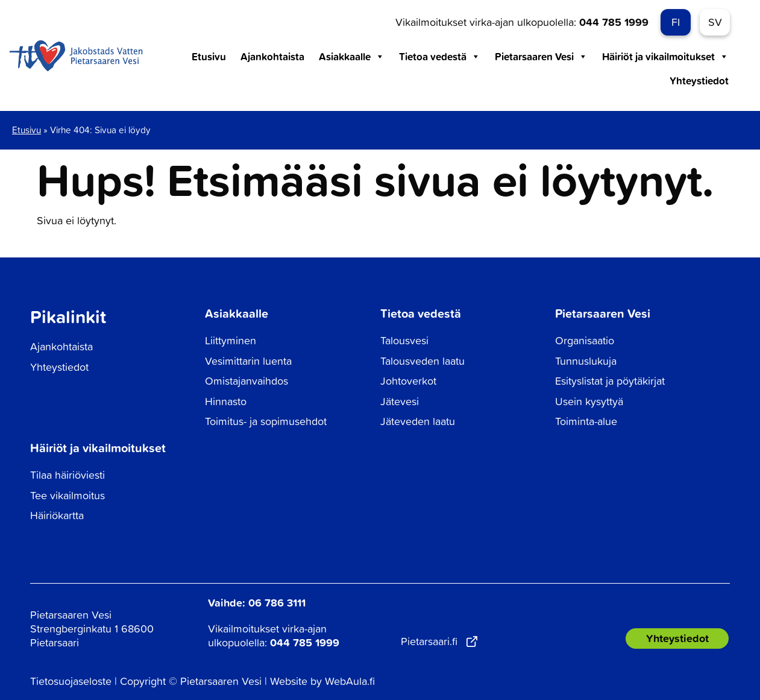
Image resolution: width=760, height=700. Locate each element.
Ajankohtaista (272, 56)
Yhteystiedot (699, 80)
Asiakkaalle (352, 57)
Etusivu (209, 56)
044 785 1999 (614, 22)
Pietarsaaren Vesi (541, 57)
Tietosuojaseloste (71, 681)
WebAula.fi (350, 681)
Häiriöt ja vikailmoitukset (665, 57)
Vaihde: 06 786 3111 (257, 602)
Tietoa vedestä (440, 57)
